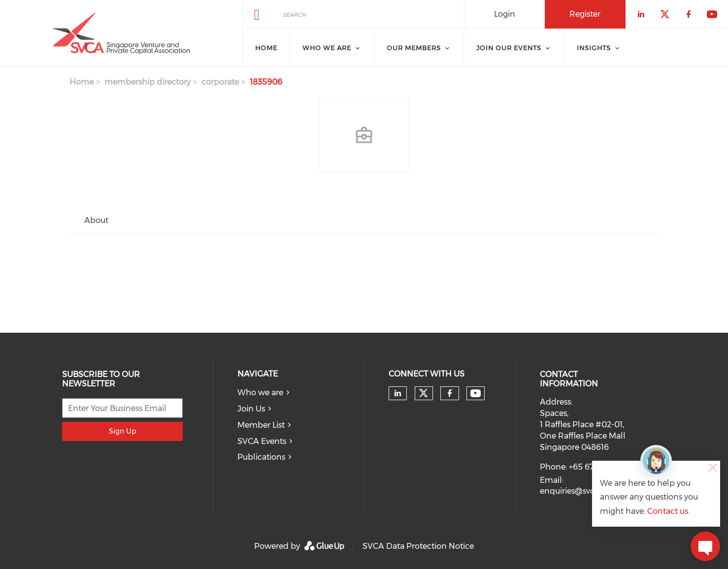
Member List (261, 425)
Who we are (260, 393)
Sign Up (122, 431)
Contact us (668, 511)
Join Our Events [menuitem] (509, 48)
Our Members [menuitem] (414, 48)
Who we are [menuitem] (327, 48)
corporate (220, 82)
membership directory (148, 82)
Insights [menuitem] (594, 48)
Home (82, 82)
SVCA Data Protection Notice (418, 546)
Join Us (251, 409)
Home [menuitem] (266, 48)
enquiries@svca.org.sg (581, 491)
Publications (261, 457)
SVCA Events (262, 441)
